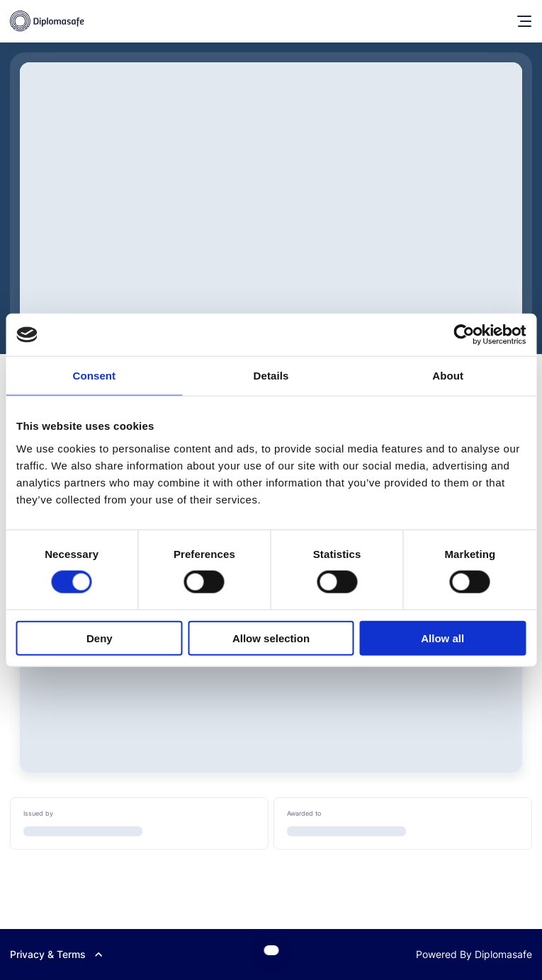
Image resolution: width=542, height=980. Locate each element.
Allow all (442, 638)
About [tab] (448, 376)
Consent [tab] (94, 376)
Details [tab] (271, 376)
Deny (100, 638)
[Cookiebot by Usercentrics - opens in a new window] (464, 335)
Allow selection (271, 638)
